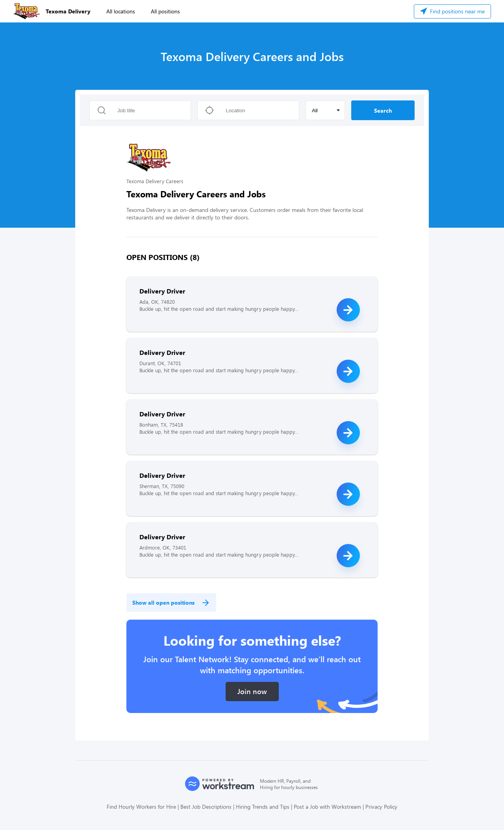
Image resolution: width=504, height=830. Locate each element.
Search (383, 110)
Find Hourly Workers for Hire (141, 807)
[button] (325, 110)
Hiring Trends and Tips (263, 807)
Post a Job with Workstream (327, 807)
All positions (165, 11)
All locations (121, 11)
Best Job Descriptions (206, 807)
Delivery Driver (162, 291)
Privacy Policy (381, 807)
